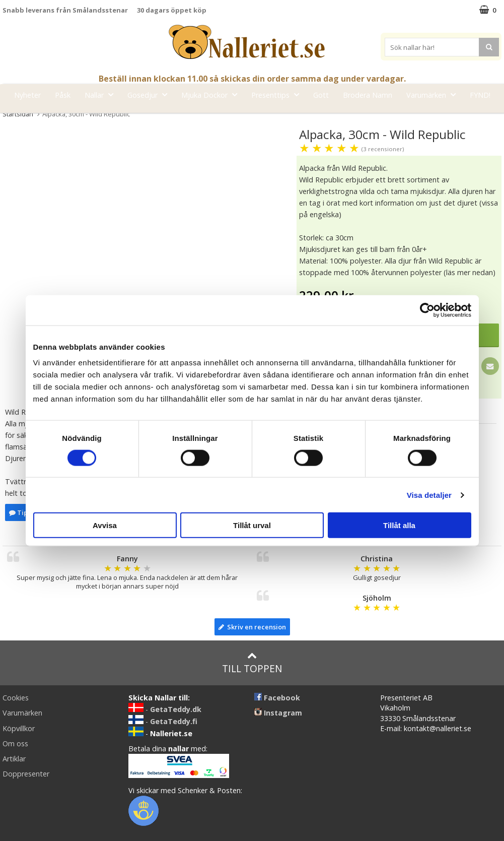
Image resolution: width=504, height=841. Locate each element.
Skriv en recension (252, 627)
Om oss (15, 743)
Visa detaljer (429, 495)
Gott (321, 95)
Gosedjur (150, 94)
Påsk (63, 95)
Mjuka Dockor (212, 94)
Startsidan (18, 114)
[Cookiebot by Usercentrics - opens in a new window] (427, 310)
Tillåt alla (399, 525)
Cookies (16, 698)
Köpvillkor (19, 728)
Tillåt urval (252, 525)
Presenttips (278, 94)
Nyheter (27, 95)
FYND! (480, 95)
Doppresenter (26, 774)
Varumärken (434, 94)
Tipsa (22, 512)
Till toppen (252, 663)
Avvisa (105, 525)
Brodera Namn (368, 95)
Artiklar (14, 759)
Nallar (102, 94)
